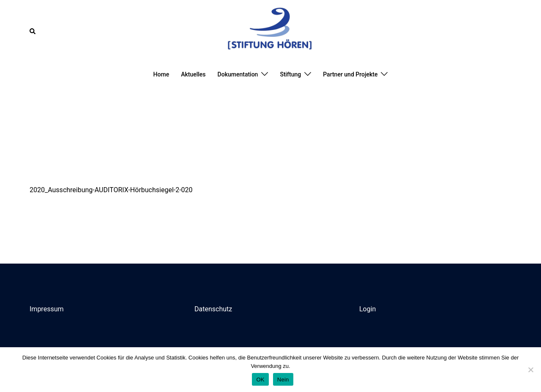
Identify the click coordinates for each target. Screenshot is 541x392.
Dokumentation (238, 74)
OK (260, 380)
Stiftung (290, 74)
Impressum (47, 309)
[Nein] (530, 370)
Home (161, 74)
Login (367, 309)
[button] (33, 31)
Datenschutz (213, 309)
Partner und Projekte (350, 74)
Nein (283, 380)
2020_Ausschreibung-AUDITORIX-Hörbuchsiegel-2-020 (111, 190)
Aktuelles (193, 74)
